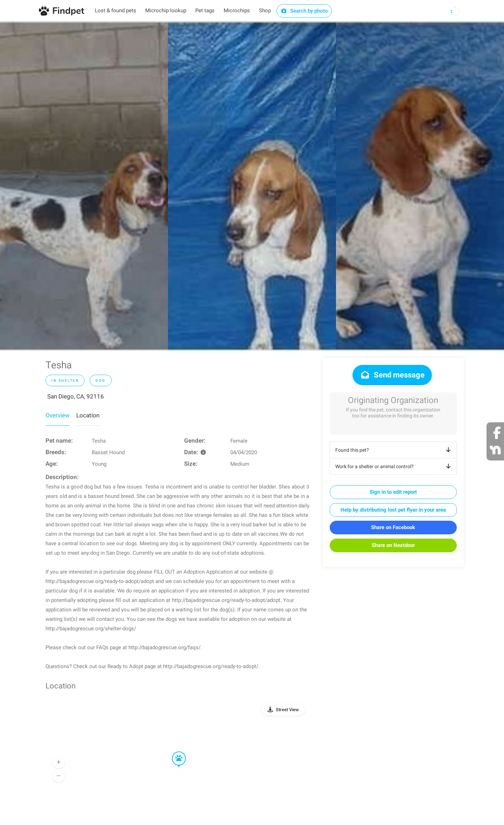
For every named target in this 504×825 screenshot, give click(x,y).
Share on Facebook (393, 527)
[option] (84, 186)
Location (88, 415)
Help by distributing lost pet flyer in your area (393, 510)
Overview (58, 415)
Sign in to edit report (393, 492)
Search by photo (304, 11)
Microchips (237, 11)
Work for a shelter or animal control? (394, 466)
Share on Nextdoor (393, 545)
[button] (174, 752)
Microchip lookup (166, 11)
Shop (265, 11)
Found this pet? (394, 450)
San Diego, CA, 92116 (76, 396)
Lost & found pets (115, 11)
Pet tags (205, 11)
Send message (392, 375)
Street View (287, 710)
